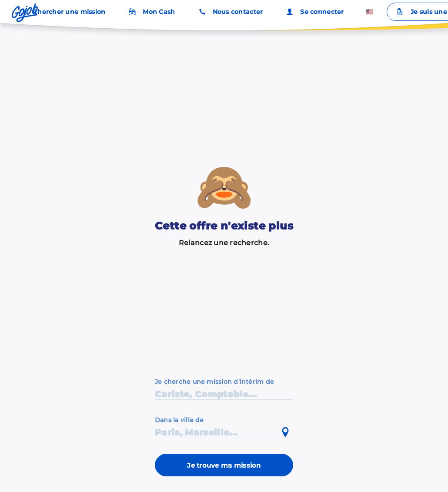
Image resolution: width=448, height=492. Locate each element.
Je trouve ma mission (224, 465)
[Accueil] (25, 13)
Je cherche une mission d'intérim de (214, 382)
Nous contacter (230, 12)
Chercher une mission (61, 12)
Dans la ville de (179, 420)
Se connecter (314, 12)
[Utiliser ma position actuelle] (285, 432)
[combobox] (224, 427)
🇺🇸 (369, 12)
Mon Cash (151, 12)
